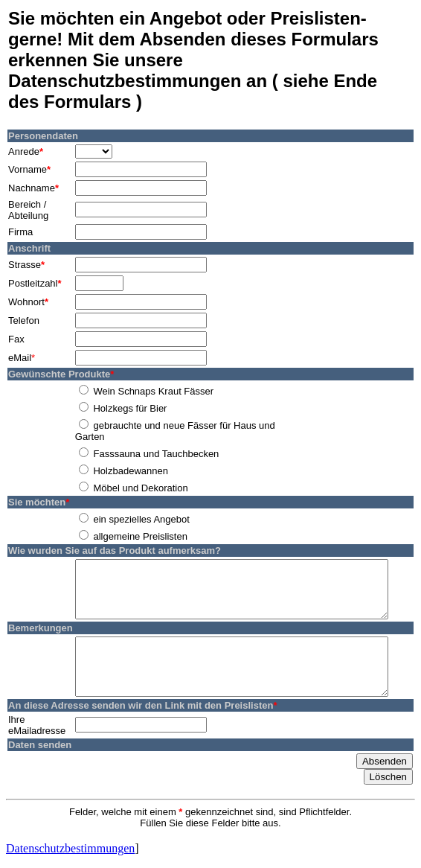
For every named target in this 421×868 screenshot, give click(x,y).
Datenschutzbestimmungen (70, 844)
